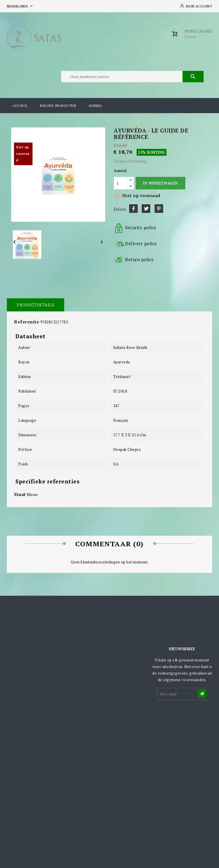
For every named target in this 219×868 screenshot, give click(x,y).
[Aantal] (121, 183)
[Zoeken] (132, 77)
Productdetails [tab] (36, 305)
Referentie (27, 322)
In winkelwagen (160, 183)
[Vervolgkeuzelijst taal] (20, 6)
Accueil (20, 106)
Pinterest (159, 209)
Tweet (146, 209)
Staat (20, 494)
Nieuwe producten (58, 106)
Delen (133, 209)
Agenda (95, 106)
